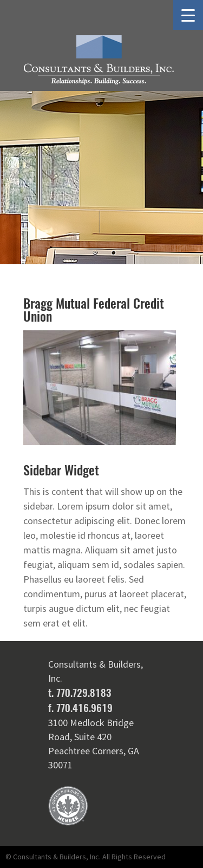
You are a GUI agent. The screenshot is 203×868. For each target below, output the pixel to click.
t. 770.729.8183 (80, 693)
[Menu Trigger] (188, 15)
